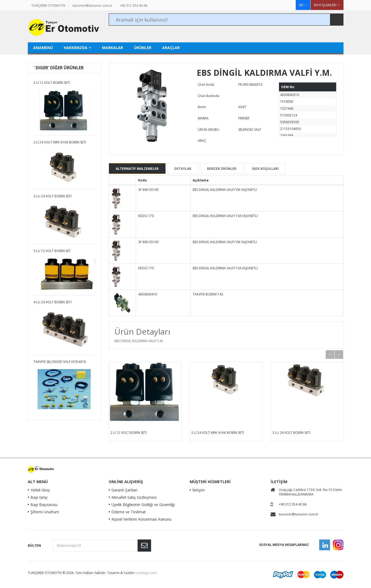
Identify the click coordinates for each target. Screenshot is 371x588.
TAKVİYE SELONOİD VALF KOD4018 (60, 362)
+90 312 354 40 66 (133, 6)
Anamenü (43, 48)
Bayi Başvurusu (44, 505)
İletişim (199, 490)
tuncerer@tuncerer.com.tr (92, 6)
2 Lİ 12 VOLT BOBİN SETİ (129, 433)
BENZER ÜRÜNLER (222, 169)
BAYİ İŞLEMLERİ (325, 5)
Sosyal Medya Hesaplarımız (284, 545)
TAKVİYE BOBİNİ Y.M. (208, 294)
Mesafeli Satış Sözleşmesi (134, 497)
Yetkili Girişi (40, 490)
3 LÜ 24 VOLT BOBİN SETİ (291, 433)
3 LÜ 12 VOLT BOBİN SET (52, 251)
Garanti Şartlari (124, 490)
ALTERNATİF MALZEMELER (137, 169)
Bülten (34, 546)
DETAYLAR (183, 169)
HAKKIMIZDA (76, 48)
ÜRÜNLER (143, 48)
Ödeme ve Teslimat (129, 512)
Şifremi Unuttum (45, 512)
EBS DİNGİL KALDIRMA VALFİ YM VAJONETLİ (225, 190)
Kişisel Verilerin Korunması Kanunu (141, 519)
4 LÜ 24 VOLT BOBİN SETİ (52, 302)
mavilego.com (146, 573)
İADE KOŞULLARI (265, 169)
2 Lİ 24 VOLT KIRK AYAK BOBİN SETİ (218, 433)
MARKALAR (113, 48)
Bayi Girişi (39, 497)
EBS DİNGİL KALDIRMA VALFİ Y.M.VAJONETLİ (225, 216)
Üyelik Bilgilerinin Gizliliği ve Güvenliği (143, 505)
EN (301, 5)
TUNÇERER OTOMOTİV (48, 6)
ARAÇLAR (171, 48)
